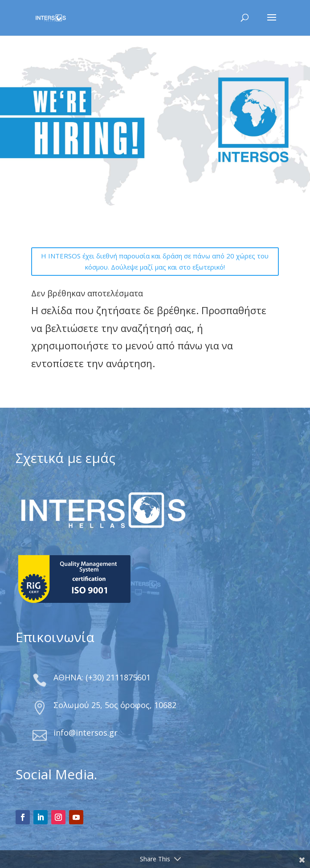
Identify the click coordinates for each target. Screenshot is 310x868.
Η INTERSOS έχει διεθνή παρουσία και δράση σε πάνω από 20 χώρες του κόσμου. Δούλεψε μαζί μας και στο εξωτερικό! (155, 262)
